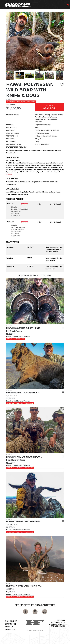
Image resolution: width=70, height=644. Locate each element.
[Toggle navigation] (67, 7)
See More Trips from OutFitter (35, 605)
